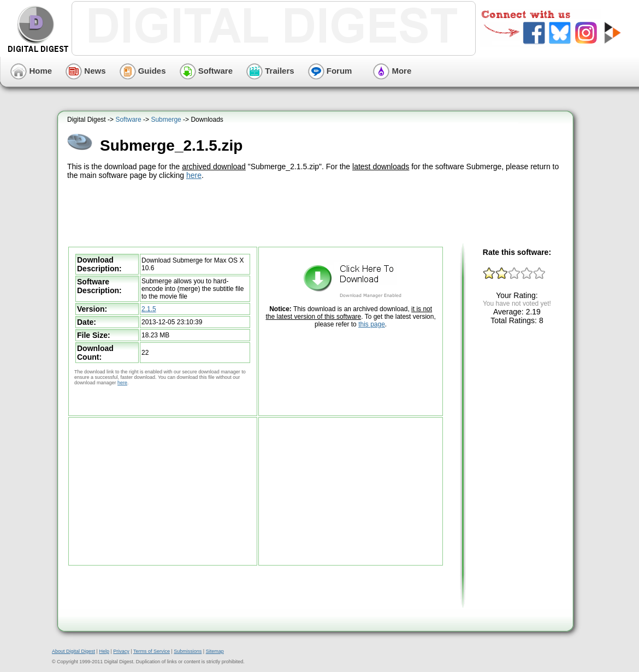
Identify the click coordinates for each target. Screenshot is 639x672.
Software (206, 71)
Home (31, 71)
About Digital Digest (73, 651)
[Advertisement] (317, 212)
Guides (143, 71)
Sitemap (215, 651)
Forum (330, 71)
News (85, 71)
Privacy (121, 651)
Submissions (188, 651)
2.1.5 (149, 309)
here (194, 175)
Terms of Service (152, 651)
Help (104, 651)
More (392, 71)
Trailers (270, 71)
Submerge (166, 120)
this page (372, 324)
